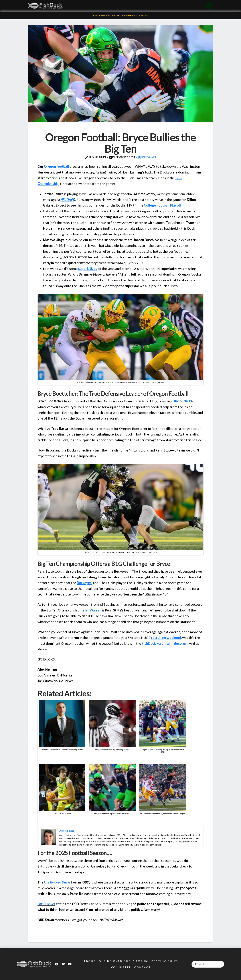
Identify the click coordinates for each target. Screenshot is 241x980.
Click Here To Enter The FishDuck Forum (120, 15)
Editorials (147, 157)
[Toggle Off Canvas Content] (209, 6)
